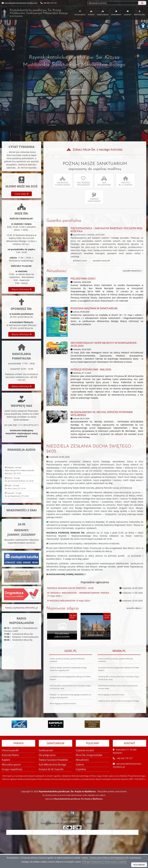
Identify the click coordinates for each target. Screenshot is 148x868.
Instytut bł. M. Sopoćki (51, 769)
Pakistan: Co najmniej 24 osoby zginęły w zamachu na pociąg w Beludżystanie (69, 678)
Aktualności (80, 13)
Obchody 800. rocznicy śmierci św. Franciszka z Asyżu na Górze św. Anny (70, 677)
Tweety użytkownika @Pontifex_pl (21, 615)
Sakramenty (116, 13)
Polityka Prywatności (93, 862)
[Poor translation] (77, 828)
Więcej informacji (22, 376)
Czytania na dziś (85, 750)
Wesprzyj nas (139, 13)
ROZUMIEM (139, 865)
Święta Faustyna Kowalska (53, 760)
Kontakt (128, 13)
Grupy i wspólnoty (12, 769)
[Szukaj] (142, 3)
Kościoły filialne (10, 755)
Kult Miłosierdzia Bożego (53, 765)
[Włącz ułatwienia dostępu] (143, 26)
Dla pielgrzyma (47, 755)
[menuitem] (80, 13)
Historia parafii (10, 750)
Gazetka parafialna (64, 221)
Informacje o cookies (116, 862)
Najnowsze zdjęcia (63, 608)
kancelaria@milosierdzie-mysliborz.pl (21, 3)
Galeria (80, 765)
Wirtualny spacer (11, 765)
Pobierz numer (75, 246)
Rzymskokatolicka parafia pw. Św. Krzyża (31, 13)
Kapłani (6, 760)
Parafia (91, 13)
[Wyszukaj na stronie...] (113, 3)
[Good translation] (68, 828)
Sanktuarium (103, 13)
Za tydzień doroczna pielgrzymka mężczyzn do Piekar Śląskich (70, 677)
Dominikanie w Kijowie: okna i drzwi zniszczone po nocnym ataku (117, 676)
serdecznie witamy (74, 89)
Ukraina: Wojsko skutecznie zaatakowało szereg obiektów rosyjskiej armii (68, 676)
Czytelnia (81, 769)
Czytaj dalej (21, 219)
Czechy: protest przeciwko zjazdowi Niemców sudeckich (68, 676)
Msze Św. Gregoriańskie (89, 755)
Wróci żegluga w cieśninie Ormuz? (56, 679)
